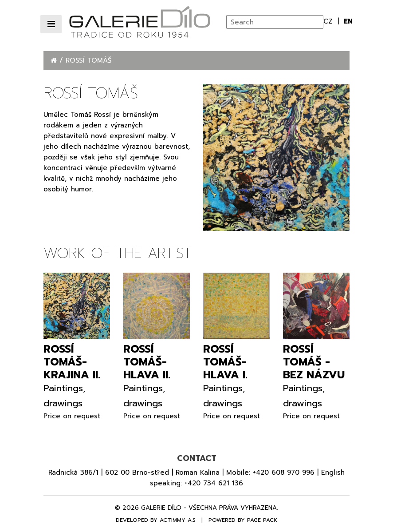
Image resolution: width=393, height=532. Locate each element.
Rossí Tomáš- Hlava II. (147, 362)
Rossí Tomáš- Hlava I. (225, 362)
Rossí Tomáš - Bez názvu (314, 362)
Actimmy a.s (178, 520)
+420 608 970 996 (284, 472)
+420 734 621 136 (214, 483)
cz (329, 21)
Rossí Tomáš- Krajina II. (72, 362)
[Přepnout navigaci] (51, 24)
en (348, 21)
